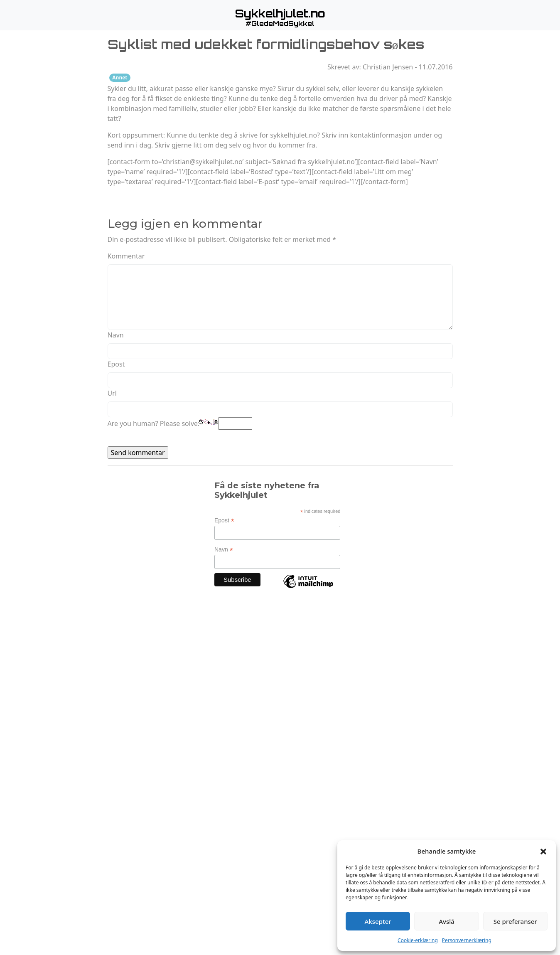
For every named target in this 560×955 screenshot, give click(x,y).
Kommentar (126, 256)
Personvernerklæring (467, 940)
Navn (116, 335)
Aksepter (378, 921)
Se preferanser (515, 921)
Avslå (447, 921)
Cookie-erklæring (418, 940)
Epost (116, 364)
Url (112, 393)
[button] (543, 851)
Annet (120, 78)
